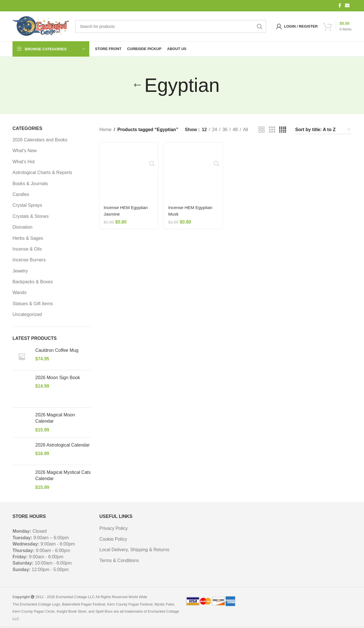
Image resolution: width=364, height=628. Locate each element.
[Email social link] (347, 6)
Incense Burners (29, 260)
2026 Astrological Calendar (62, 445)
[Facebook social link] (340, 6)
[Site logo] (41, 26)
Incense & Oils (27, 249)
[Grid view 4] (283, 130)
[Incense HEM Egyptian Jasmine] (128, 171)
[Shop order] (323, 130)
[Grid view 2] (262, 130)
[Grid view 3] (272, 130)
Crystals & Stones (31, 216)
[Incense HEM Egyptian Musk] (193, 171)
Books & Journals (30, 184)
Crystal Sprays (27, 205)
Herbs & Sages (28, 238)
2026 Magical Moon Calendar (55, 418)
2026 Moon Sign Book (58, 378)
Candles (21, 194)
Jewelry (20, 271)
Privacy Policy (114, 528)
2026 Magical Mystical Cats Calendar (63, 475)
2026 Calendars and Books (40, 140)
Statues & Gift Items (33, 304)
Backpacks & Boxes (33, 282)
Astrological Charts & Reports (42, 173)
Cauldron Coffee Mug (57, 350)
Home (106, 130)
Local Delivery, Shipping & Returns (135, 550)
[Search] (171, 26)
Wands (19, 293)
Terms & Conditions (119, 560)
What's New (25, 151)
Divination (22, 227)
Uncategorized (27, 314)
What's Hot (24, 162)
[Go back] (137, 85)
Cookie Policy (113, 539)
